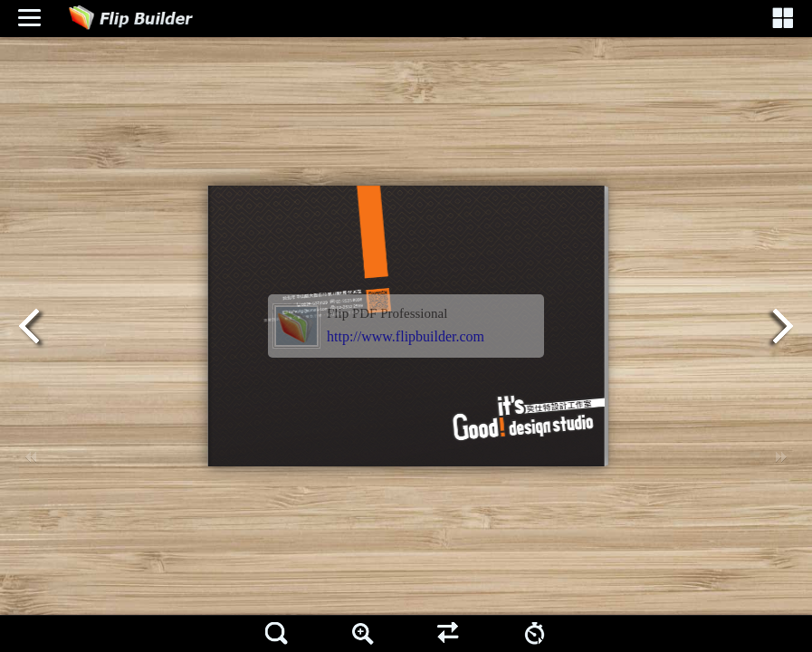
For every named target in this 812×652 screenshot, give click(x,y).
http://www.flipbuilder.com (406, 336)
